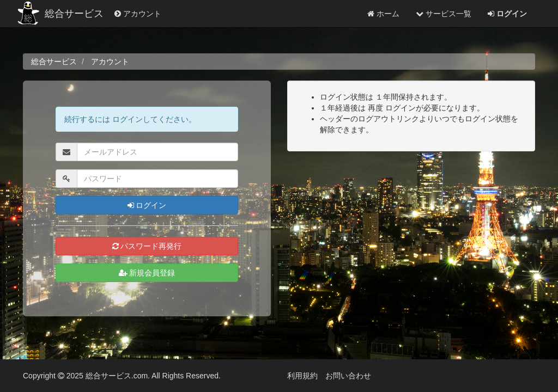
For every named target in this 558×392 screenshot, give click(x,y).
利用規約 (302, 376)
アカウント (138, 14)
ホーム (383, 14)
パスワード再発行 (147, 246)
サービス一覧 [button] (444, 14)
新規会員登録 (147, 273)
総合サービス (74, 14)
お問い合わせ (348, 376)
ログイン (147, 205)
